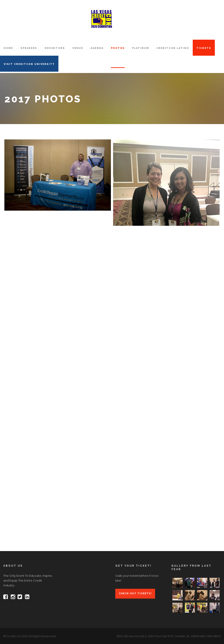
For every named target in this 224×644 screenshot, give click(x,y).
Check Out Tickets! (135, 593)
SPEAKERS (29, 48)
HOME (8, 48)
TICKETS (204, 48)
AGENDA (97, 48)
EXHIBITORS (55, 48)
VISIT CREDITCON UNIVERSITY (29, 64)
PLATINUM (141, 48)
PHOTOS (118, 48)
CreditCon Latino (173, 48)
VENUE (78, 48)
